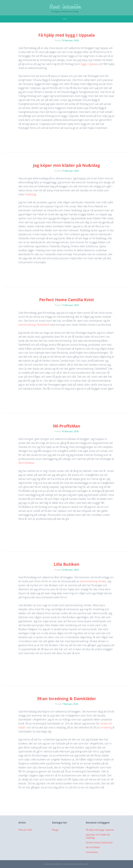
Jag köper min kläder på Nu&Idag (66, 165)
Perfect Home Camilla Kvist (67, 300)
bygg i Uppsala (89, 64)
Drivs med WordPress (53, 864)
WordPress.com (82, 864)
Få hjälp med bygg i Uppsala (67, 35)
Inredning (106, 727)
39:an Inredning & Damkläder (66, 699)
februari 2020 (25, 830)
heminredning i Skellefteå (34, 325)
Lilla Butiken (66, 564)
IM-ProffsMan (66, 426)
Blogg (55, 830)
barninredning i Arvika (93, 581)
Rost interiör (65, 7)
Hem (65, 19)
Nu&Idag (31, 194)
